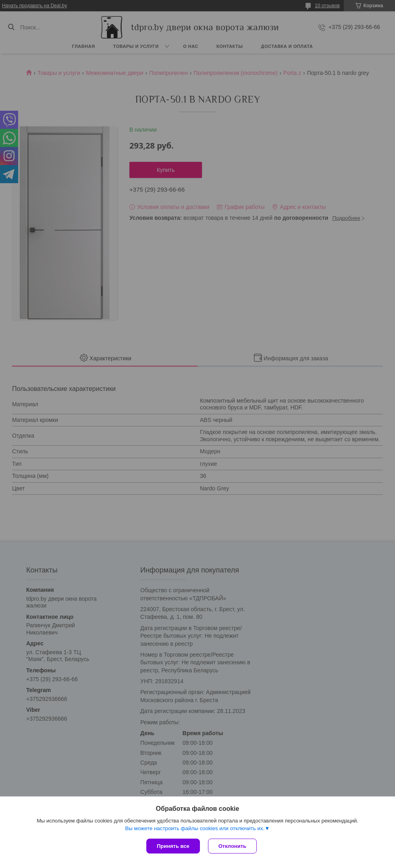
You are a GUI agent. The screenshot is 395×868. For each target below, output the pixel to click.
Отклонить (232, 846)
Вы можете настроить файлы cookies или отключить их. (195, 828)
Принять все (173, 846)
